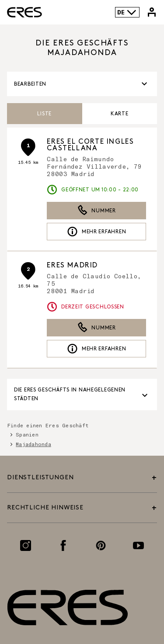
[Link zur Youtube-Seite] (138, 545)
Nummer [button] (97, 211)
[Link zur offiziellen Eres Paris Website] (24, 12)
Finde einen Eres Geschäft (48, 425)
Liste (44, 114)
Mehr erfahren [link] (96, 232)
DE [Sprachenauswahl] (127, 12)
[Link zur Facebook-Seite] (63, 545)
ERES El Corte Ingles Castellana (90, 145)
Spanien (27, 434)
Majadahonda (33, 444)
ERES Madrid (72, 265)
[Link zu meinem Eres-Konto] (152, 12)
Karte (120, 114)
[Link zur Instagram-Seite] (26, 545)
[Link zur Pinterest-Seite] (101, 545)
